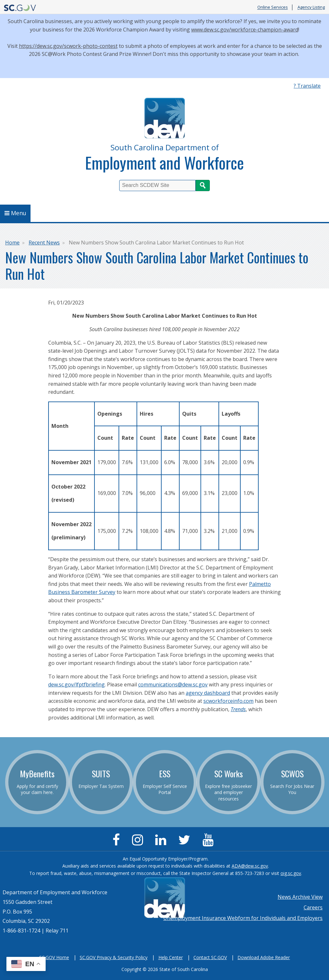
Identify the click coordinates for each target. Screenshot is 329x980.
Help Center (171, 957)
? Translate (307, 86)
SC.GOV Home (54, 957)
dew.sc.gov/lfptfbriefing (76, 684)
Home (12, 243)
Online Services (273, 7)
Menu (15, 213)
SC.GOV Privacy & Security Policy (114, 957)
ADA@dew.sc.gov (250, 866)
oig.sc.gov (291, 873)
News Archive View (300, 897)
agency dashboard (208, 693)
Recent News (44, 243)
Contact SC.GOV (210, 957)
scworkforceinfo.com (228, 701)
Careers (313, 907)
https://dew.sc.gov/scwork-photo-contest (68, 46)
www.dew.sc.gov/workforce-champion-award (245, 30)
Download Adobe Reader (264, 957)
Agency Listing (311, 7)
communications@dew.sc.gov (173, 684)
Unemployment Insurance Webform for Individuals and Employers (243, 918)
